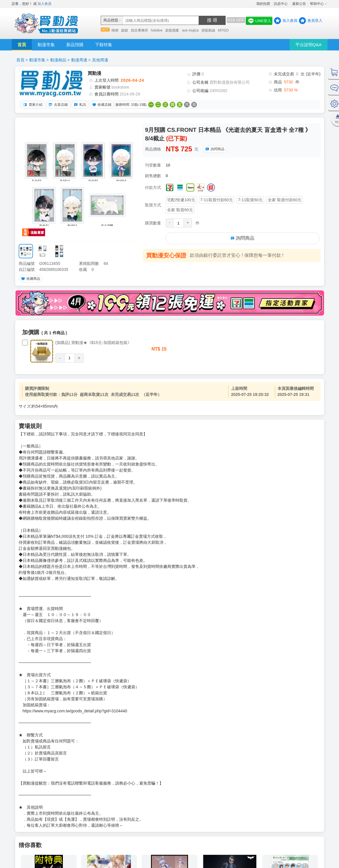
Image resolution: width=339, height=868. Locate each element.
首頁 (22, 45)
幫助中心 (317, 4)
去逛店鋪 (57, 105)
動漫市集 (46, 45)
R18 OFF (236, 20)
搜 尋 (212, 20)
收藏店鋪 (101, 105)
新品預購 (75, 45)
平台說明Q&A (309, 45)
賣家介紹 (32, 105)
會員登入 (315, 20)
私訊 (79, 105)
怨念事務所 (140, 30)
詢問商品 (214, 149)
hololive (157, 30)
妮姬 (125, 30)
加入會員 (44, 4)
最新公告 (299, 4)
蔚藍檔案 (172, 30)
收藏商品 (30, 279)
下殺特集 (104, 45)
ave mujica (190, 30)
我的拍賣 (263, 4)
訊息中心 (281, 4)
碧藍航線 (208, 30)
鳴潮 (115, 30)
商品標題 (111, 20)
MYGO (223, 30)
